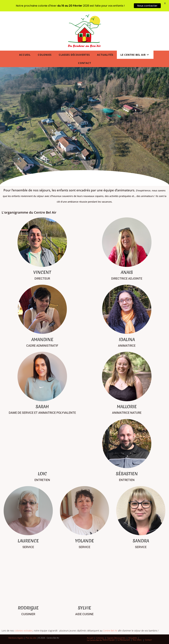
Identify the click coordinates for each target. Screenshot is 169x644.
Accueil (90, 638)
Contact (148, 640)
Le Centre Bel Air (95, 640)
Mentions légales (16, 638)
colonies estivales (24, 631)
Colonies (100, 638)
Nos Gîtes (137, 640)
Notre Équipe (109, 640)
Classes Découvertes (116, 638)
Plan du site (31, 638)
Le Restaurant (124, 640)
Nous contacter (147, 6)
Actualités (133, 638)
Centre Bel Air (110, 631)
